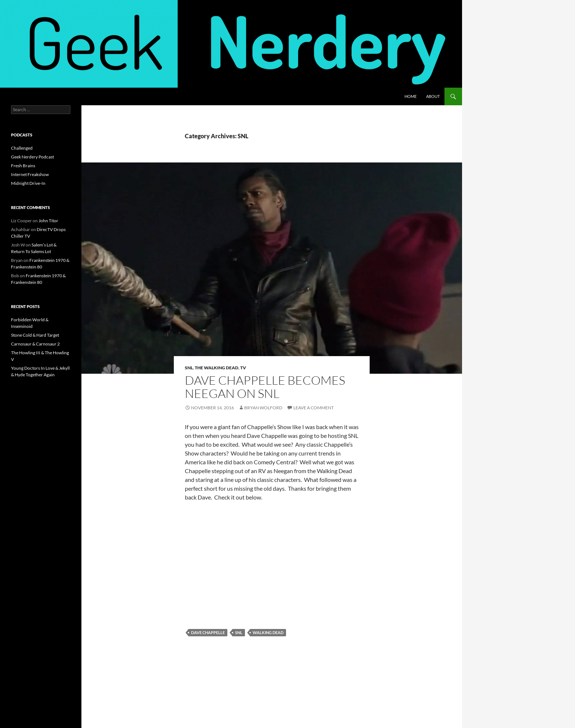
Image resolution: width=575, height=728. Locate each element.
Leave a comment (314, 408)
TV (243, 368)
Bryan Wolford (263, 408)
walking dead (268, 632)
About (433, 96)
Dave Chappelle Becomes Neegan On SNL (265, 387)
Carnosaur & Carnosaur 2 (35, 344)
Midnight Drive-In (28, 183)
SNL (189, 368)
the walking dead (217, 368)
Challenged (22, 148)
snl (239, 632)
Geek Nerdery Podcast (32, 157)
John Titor (48, 221)
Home (411, 96)
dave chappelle (208, 632)
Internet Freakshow (30, 174)
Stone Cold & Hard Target (35, 335)
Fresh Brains (23, 166)
